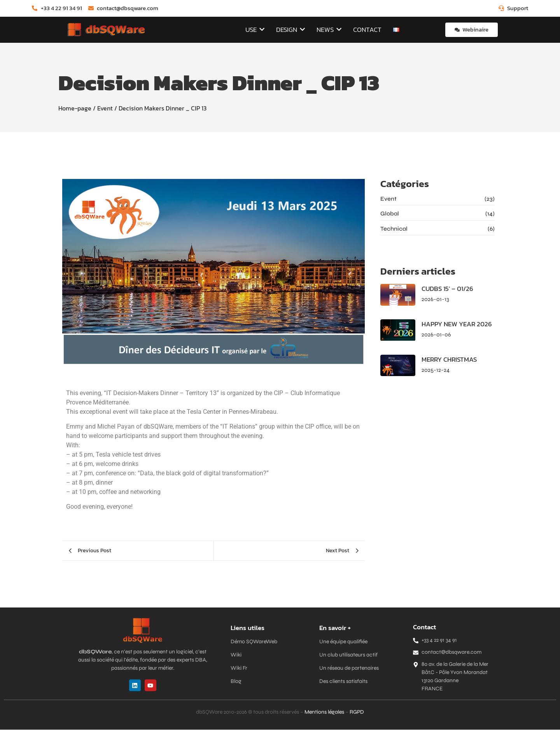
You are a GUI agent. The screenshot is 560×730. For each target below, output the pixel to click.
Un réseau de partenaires (349, 668)
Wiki (236, 655)
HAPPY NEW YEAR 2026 (455, 325)
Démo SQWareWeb (254, 642)
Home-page (75, 109)
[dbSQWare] (106, 30)
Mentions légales (324, 712)
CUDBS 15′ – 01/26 (446, 290)
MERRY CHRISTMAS (448, 360)
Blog (236, 682)
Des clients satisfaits (343, 682)
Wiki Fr (239, 668)
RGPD (357, 712)
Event (105, 109)
